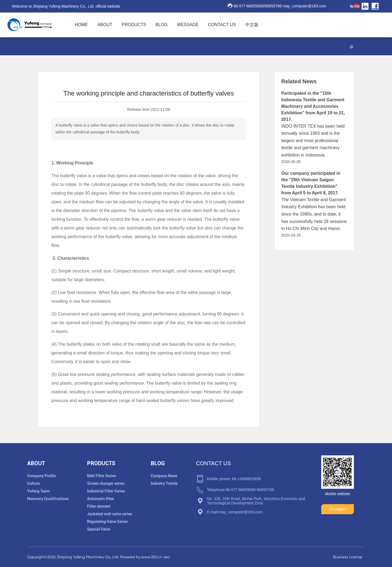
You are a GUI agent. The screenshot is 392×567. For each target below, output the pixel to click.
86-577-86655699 (249, 6)
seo (167, 557)
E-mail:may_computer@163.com (235, 512)
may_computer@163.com (304, 6)
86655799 (273, 6)
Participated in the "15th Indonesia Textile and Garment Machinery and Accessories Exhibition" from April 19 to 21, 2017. (313, 106)
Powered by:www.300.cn (141, 557)
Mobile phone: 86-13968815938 (234, 479)
